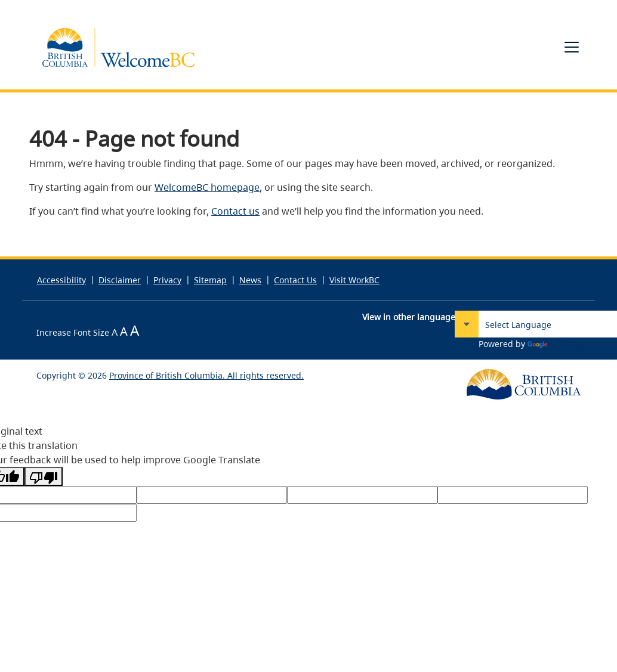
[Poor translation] (44, 476)
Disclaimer (120, 280)
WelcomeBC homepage (207, 187)
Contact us (235, 211)
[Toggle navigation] (572, 47)
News (250, 280)
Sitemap (210, 280)
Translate (557, 344)
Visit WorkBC (354, 280)
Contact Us (295, 280)
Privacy (167, 280)
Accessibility (61, 280)
